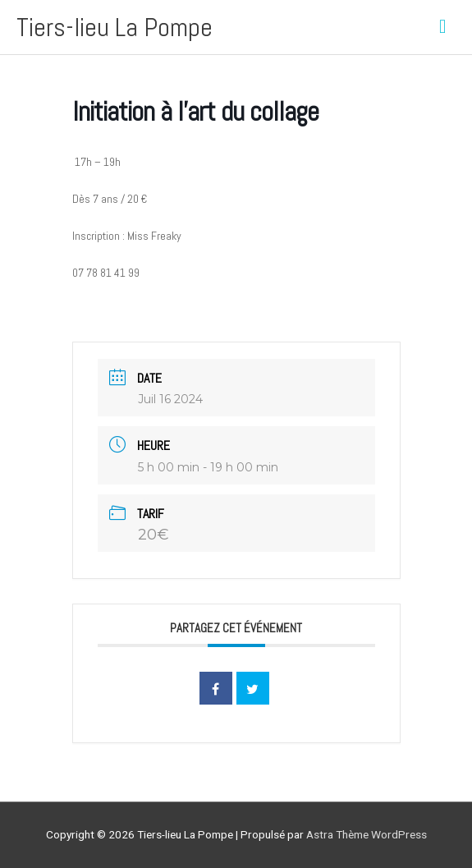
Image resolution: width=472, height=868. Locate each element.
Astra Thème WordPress (367, 834)
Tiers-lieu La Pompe (115, 27)
